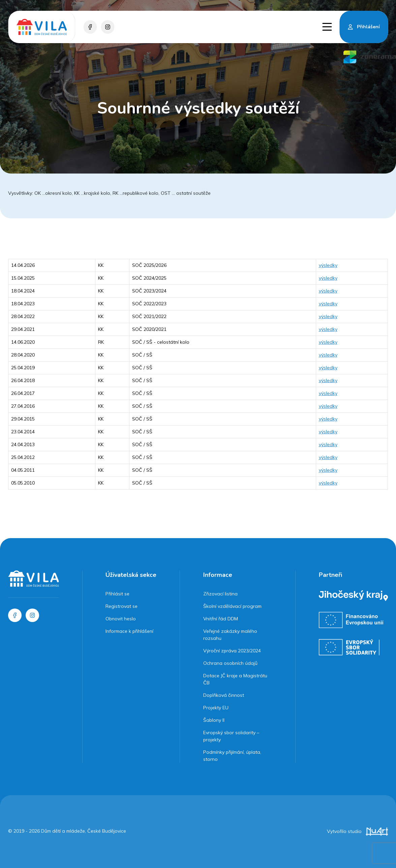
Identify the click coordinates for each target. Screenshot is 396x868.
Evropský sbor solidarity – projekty (231, 736)
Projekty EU (216, 708)
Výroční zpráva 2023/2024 (232, 651)
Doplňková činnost (224, 695)
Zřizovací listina (220, 594)
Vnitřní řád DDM (221, 619)
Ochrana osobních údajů (230, 663)
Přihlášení (368, 27)
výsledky (328, 265)
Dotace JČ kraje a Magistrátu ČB (235, 679)
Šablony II (214, 720)
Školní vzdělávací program (232, 606)
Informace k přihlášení (129, 631)
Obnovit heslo (121, 619)
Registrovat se (121, 606)
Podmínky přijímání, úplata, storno (232, 756)
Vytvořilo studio (357, 831)
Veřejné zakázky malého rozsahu (230, 635)
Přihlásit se (117, 594)
